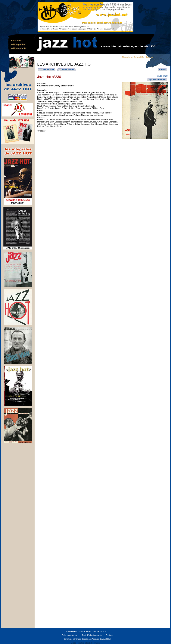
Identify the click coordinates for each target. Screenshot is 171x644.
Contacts (109, 635)
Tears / (149, 57)
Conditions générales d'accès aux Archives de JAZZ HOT (87, 639)
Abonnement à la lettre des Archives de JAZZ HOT (87, 632)
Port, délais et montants (92, 635)
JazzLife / (140, 57)
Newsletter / (128, 57)
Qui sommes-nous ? (70, 635)
